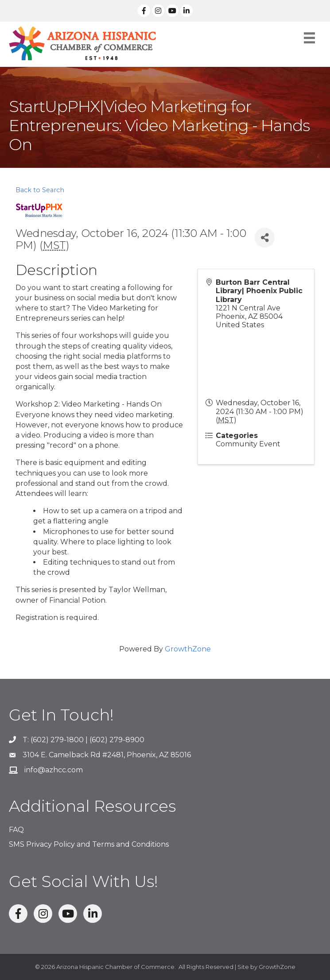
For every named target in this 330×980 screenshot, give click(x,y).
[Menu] (309, 38)
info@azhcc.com (54, 770)
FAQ (16, 830)
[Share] (265, 238)
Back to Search (40, 190)
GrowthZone (188, 649)
